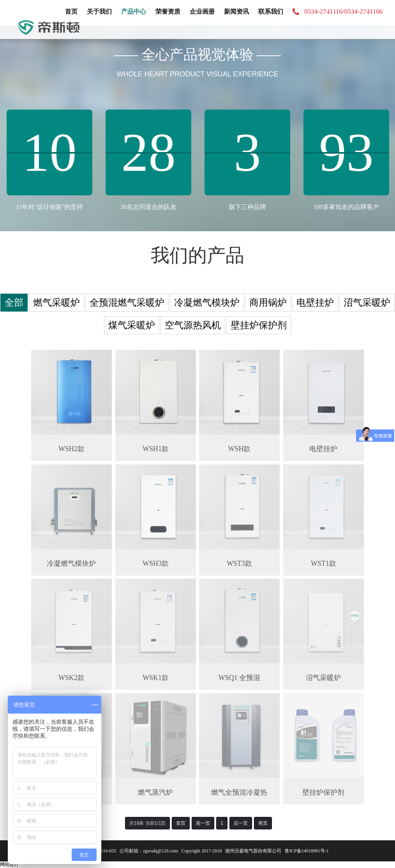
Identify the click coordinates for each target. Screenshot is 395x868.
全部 (14, 303)
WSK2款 (71, 678)
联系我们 (271, 12)
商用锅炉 (268, 303)
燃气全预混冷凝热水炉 (240, 793)
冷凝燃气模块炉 (207, 303)
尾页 (263, 823)
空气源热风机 (193, 325)
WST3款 (239, 563)
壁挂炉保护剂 (259, 325)
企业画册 (202, 12)
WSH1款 (156, 449)
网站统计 (9, 864)
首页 (71, 12)
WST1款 (324, 563)
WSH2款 (71, 449)
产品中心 (134, 12)
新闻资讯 (236, 12)
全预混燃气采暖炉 (127, 303)
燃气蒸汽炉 (155, 792)
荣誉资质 (168, 12)
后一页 (241, 823)
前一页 (203, 823)
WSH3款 (156, 563)
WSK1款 (156, 678)
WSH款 (240, 449)
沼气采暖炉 (367, 303)
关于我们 (99, 12)
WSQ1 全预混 (240, 678)
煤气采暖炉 (132, 325)
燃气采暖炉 (56, 303)
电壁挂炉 (315, 303)
